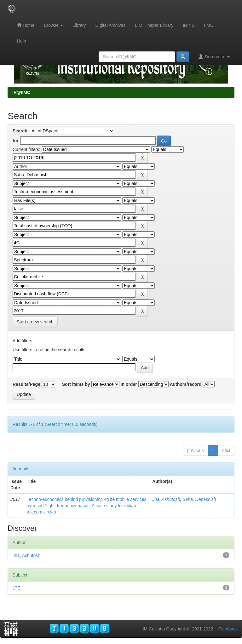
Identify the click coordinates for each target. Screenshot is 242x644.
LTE (17, 588)
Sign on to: (214, 57)
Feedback (228, 629)
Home (26, 25)
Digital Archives (111, 25)
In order (129, 384)
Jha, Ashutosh (166, 499)
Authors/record (185, 384)
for (16, 141)
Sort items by (76, 384)
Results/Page (26, 384)
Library (79, 25)
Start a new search (35, 322)
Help (22, 41)
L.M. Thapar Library (154, 25)
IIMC (209, 25)
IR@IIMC (21, 92)
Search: (21, 131)
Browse (53, 25)
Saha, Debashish (199, 499)
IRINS (189, 25)
